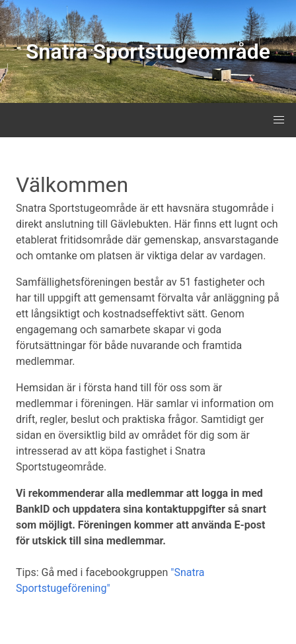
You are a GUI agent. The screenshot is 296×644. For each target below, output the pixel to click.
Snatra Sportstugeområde (148, 51)
